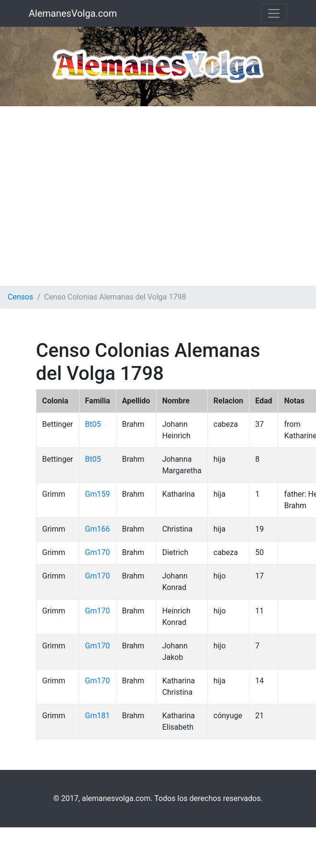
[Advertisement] (90, 196)
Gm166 (98, 529)
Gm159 (98, 494)
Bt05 (93, 424)
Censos (20, 297)
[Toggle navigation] (274, 13)
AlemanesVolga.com (73, 13)
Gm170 (98, 552)
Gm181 (98, 716)
